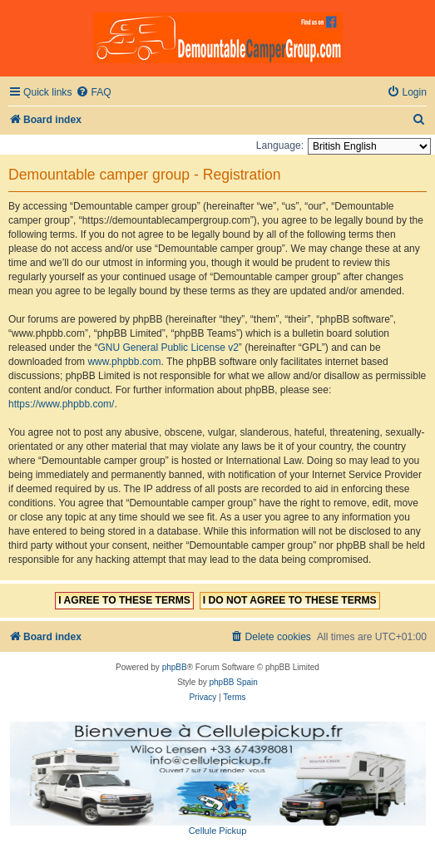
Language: (280, 145)
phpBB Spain (233, 682)
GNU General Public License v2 (168, 348)
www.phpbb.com (124, 362)
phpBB (175, 667)
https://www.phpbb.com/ (61, 404)
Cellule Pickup (218, 831)
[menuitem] (93, 93)
